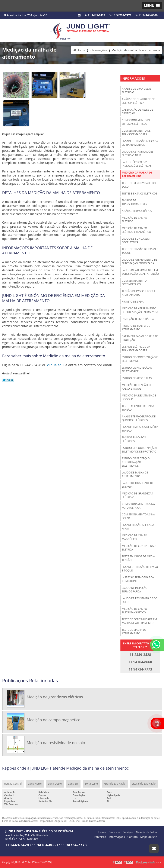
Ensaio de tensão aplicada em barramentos (140, 143)
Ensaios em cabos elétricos (134, 439)
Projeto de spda (133, 302)
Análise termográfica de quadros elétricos (139, 418)
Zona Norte (35, 784)
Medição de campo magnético (135, 537)
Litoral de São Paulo (144, 784)
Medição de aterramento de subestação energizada (140, 310)
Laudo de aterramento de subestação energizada (140, 261)
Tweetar (8, 380)
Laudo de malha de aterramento (135, 474)
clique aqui (56, 365)
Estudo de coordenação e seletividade (140, 359)
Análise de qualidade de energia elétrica (138, 101)
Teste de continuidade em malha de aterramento (139, 621)
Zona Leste (91, 784)
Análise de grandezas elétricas (137, 91)
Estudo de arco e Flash (138, 378)
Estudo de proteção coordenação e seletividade (136, 462)
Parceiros (100, 837)
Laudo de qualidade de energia (138, 485)
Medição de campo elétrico (135, 220)
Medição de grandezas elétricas (137, 495)
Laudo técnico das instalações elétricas (137, 164)
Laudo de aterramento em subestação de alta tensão (141, 272)
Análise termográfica (137, 211)
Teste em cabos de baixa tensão (138, 408)
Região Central (13, 784)
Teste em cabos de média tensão (138, 558)
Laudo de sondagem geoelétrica (136, 240)
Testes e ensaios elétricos (140, 194)
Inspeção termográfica (138, 319)
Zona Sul (73, 784)
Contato (133, 837)
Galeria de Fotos (146, 832)
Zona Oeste (55, 784)
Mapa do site (149, 837)
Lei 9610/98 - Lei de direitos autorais (87, 821)
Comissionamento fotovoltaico (134, 282)
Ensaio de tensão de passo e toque (140, 569)
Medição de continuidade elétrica (139, 548)
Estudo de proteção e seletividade (137, 369)
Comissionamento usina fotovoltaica (138, 506)
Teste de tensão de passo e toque (140, 251)
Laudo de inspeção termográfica (135, 590)
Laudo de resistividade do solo (140, 600)
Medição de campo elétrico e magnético (136, 230)
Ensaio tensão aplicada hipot (138, 527)
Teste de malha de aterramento (134, 632)
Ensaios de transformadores (134, 202)
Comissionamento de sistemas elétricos (136, 122)
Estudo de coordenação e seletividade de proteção (140, 450)
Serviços (128, 832)
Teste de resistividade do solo (139, 185)
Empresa (114, 832)
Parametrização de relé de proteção (140, 338)
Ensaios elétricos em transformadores (136, 349)
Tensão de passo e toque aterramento (139, 293)
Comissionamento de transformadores (136, 132)
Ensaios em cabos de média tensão (140, 429)
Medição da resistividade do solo (139, 397)
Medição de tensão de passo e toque (137, 387)
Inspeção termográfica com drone (138, 579)
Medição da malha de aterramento (137, 174)
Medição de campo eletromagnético (135, 611)
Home (102, 832)
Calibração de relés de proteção (138, 111)
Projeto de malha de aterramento (136, 328)
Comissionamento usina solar (138, 516)
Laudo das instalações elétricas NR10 (138, 153)
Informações (133, 78)
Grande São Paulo (115, 784)
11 (147, 15)
